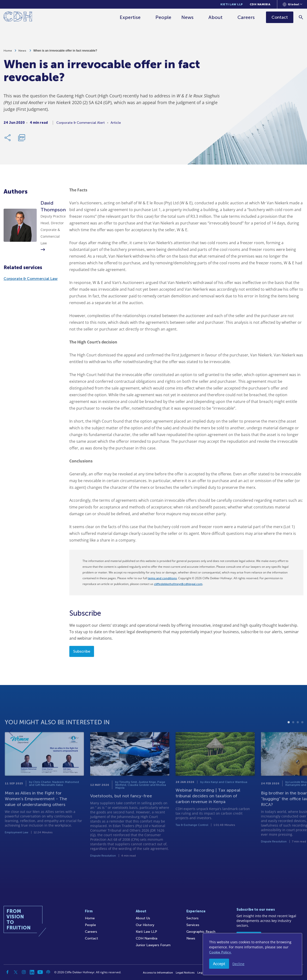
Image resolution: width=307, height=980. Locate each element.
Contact (92, 938)
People (163, 17)
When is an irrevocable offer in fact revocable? (65, 53)
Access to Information (158, 973)
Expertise (130, 17)
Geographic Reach (201, 932)
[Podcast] (48, 972)
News (187, 17)
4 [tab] (302, 735)
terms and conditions (162, 578)
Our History (145, 925)
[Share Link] (8, 140)
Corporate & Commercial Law (31, 279)
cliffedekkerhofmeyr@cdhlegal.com (178, 584)
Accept (219, 964)
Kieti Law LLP (232, 4)
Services (193, 925)
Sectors (192, 918)
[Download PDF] (22, 140)
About (215, 17)
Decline (238, 964)
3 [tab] (298, 735)
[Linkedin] (32, 972)
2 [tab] (293, 735)
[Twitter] (16, 972)
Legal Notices (185, 973)
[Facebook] (7, 972)
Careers (246, 17)
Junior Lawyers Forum (153, 945)
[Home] (18, 17)
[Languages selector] (292, 4)
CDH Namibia (260, 4)
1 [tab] (289, 735)
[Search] (301, 17)
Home (8, 53)
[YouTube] (40, 972)
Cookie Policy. (220, 952)
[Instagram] (24, 972)
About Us (143, 918)
